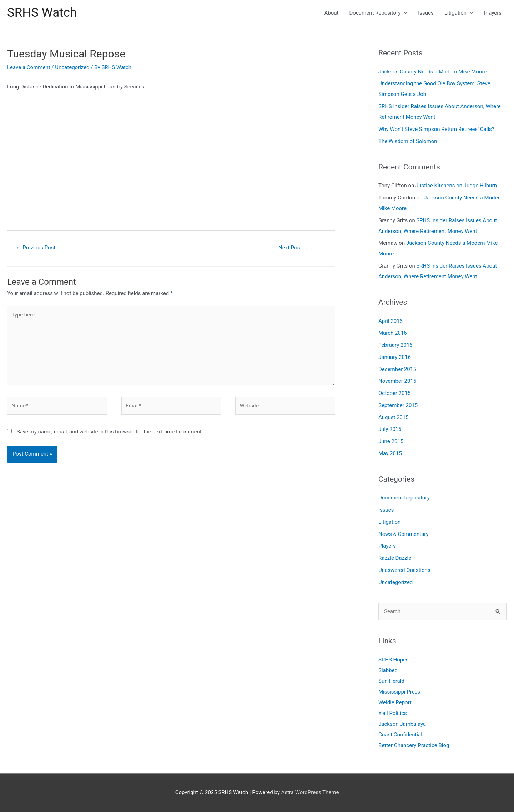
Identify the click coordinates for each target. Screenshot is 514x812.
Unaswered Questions (404, 570)
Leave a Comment (29, 67)
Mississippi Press (399, 692)
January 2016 (395, 357)
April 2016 (390, 321)
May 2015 (390, 453)
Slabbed (388, 670)
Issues (426, 13)
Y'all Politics (393, 713)
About (332, 13)
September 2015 (398, 405)
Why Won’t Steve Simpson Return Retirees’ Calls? (436, 129)
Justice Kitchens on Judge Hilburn (456, 186)
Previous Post (36, 248)
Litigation (455, 13)
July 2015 (390, 429)
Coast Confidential (400, 735)
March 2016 (393, 333)
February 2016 (395, 345)
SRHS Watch (42, 13)
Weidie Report (395, 702)
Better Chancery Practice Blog (414, 745)
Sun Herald (391, 681)
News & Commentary (404, 534)
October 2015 (394, 393)
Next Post (293, 248)
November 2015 (397, 381)
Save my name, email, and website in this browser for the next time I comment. (110, 432)
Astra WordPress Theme (310, 792)
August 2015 (394, 417)
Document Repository (375, 13)
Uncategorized (72, 67)
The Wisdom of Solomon (408, 141)
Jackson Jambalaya (402, 724)
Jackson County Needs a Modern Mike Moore (432, 72)
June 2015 (391, 441)
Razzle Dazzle (395, 558)
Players (493, 13)
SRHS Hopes (394, 660)
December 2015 (397, 369)
